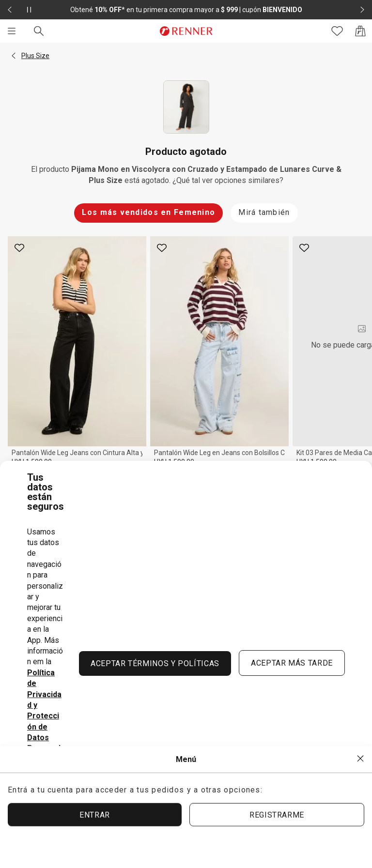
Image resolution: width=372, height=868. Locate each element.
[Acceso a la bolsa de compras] (360, 31)
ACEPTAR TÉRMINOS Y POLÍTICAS (155, 663)
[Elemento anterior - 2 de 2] (10, 10)
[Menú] (12, 31)
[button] (14, 56)
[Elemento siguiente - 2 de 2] (362, 10)
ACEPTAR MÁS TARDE (292, 663)
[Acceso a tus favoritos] (337, 31)
